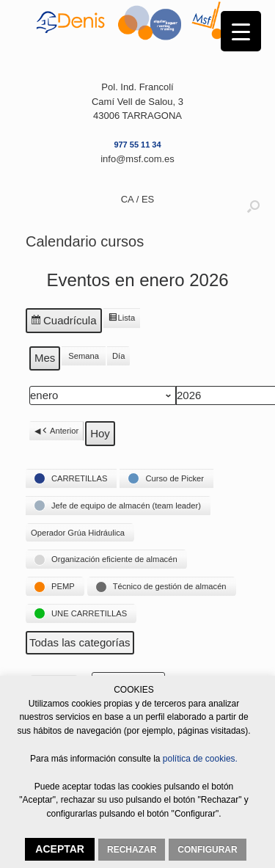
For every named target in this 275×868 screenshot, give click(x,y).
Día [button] (118, 357)
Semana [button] (84, 357)
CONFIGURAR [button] (207, 850)
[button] (71, 479)
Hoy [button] (100, 433)
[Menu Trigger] (241, 31)
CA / (131, 199)
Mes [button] (45, 358)
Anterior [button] (59, 431)
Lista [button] (122, 320)
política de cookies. (199, 759)
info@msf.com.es (137, 159)
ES (148, 199)
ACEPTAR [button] (60, 849)
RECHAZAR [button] (132, 850)
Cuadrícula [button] (63, 323)
